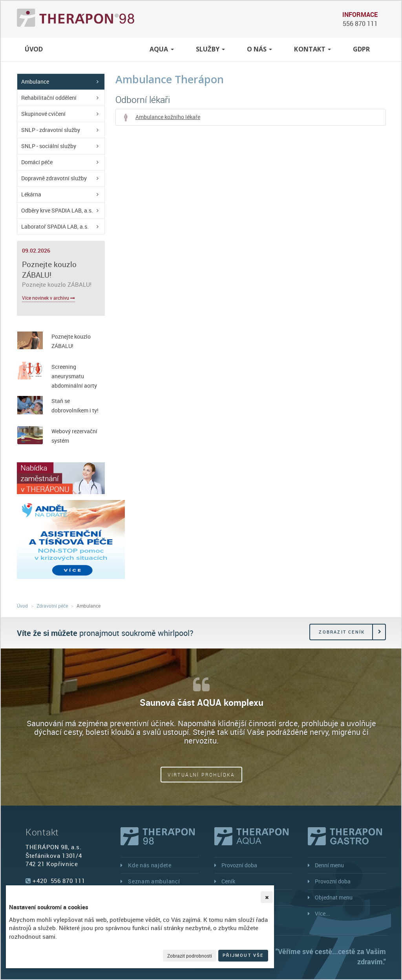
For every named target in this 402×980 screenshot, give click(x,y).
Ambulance (35, 82)
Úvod (34, 49)
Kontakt (312, 49)
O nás (260, 49)
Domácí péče (37, 162)
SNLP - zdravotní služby (51, 130)
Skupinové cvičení (43, 114)
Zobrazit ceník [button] (342, 632)
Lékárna (31, 194)
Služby (210, 49)
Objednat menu (334, 897)
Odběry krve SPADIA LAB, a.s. (57, 210)
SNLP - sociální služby (49, 146)
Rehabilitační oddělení (49, 98)
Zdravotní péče (98, 49)
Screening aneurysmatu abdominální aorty (74, 376)
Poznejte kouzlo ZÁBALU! (49, 270)
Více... (323, 913)
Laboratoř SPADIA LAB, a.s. (55, 226)
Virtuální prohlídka (201, 775)
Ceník (228, 881)
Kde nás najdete (150, 865)
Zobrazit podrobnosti (190, 956)
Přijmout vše (243, 955)
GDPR (361, 49)
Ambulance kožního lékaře (161, 117)
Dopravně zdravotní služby (54, 178)
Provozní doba (239, 865)
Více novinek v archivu (48, 298)
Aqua (162, 49)
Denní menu (329, 865)
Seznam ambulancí (154, 881)
